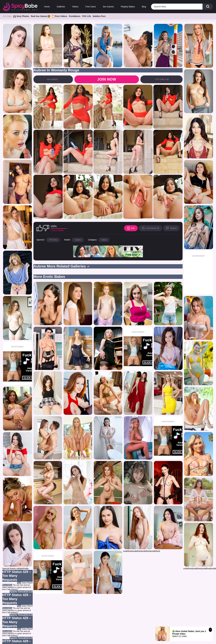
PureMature (75, 16)
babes (104, 240)
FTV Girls (53, 240)
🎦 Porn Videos (59, 16)
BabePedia (23, 569)
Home (47, 7)
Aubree (78, 240)
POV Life (87, 16)
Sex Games (108, 7)
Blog (144, 7)
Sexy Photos (21, 16)
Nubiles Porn (99, 16)
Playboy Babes (128, 7)
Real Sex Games (40, 16)
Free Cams (91, 7)
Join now (107, 79)
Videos (75, 7)
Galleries (61, 7)
